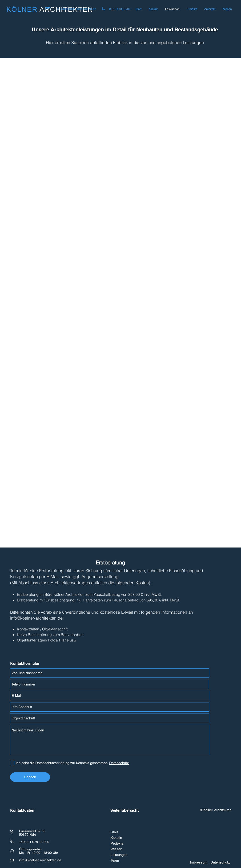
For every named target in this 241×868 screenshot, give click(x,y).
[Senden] (30, 777)
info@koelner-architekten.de (77, 9)
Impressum (199, 862)
